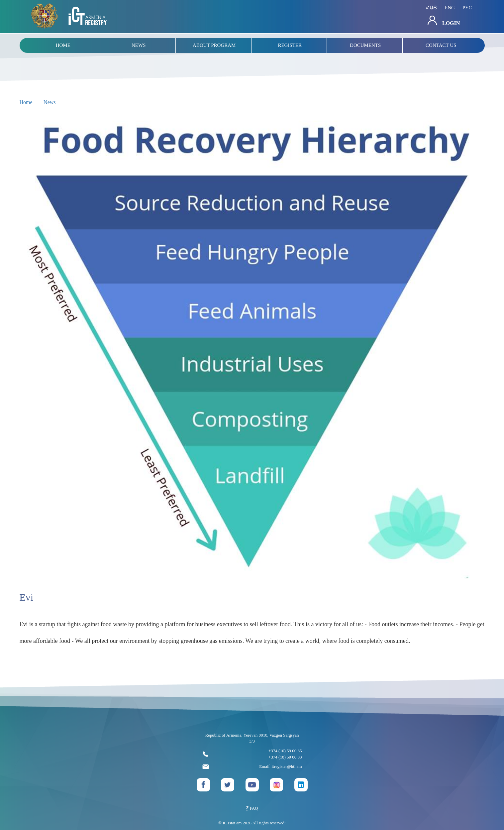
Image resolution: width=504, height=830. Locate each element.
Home (26, 102)
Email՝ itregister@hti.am (252, 767)
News (50, 102)
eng (450, 8)
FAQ (252, 808)
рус (467, 8)
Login (444, 21)
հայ (431, 8)
